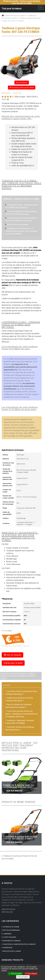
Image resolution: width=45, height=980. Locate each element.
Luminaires (7, 934)
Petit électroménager (11, 930)
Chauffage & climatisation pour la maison (19, 944)
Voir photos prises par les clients (22, 88)
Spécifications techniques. (18, 224)
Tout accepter (15, 974)
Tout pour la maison (12, 9)
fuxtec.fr (27, 612)
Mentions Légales (8, 909)
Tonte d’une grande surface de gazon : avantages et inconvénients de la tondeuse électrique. (21, 714)
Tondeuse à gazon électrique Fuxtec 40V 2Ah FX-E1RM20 (20, 838)
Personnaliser (23, 977)
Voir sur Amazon (22, 83)
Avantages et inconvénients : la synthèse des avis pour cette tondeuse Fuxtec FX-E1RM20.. (21, 231)
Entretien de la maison (12, 941)
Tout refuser (31, 974)
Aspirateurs (8, 948)
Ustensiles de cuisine (11, 927)
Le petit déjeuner (10, 937)
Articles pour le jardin (10, 18)
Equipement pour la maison (14, 15)
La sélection (31, 15)
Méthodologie (7, 912)
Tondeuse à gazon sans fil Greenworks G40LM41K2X (19, 786)
